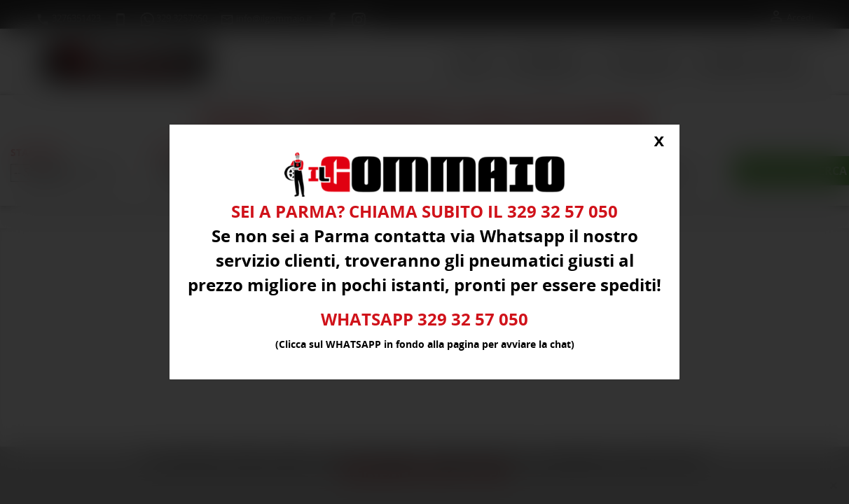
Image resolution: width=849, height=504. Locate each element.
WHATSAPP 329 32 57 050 (424, 320)
